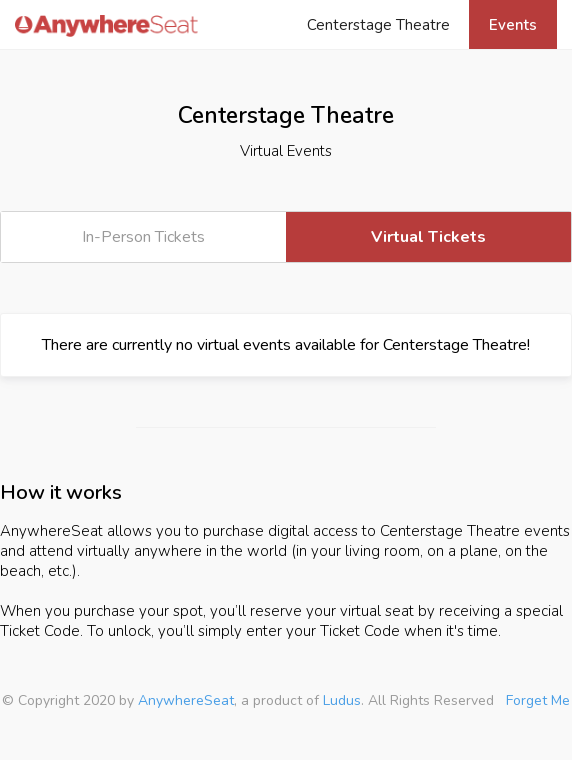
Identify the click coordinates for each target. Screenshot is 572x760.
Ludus (342, 700)
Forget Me (538, 700)
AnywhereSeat (186, 700)
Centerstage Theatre (378, 25)
